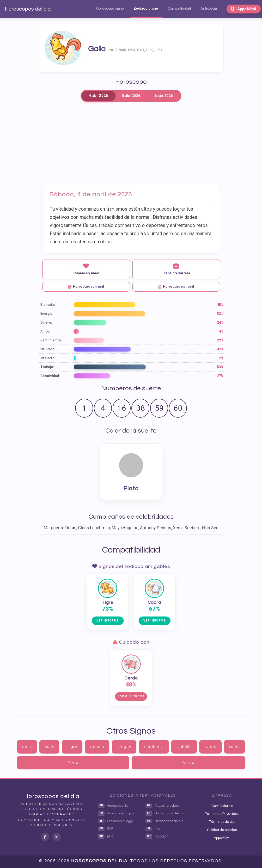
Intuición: (48, 349)
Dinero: (46, 322)
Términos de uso (222, 822)
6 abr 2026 (164, 96)
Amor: (45, 331)
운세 (106, 837)
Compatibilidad (179, 8)
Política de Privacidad (222, 814)
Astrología (209, 8)
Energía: (47, 314)
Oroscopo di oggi (115, 821)
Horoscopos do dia (165, 821)
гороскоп (157, 837)
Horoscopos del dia (28, 9)
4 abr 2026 (98, 96)
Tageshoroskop (162, 806)
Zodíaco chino (146, 8)
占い (153, 829)
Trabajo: (47, 367)
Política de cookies (222, 830)
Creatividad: (50, 376)
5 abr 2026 (131, 96)
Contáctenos (222, 806)
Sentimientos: (52, 340)
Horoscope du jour (116, 813)
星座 (106, 829)
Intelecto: (48, 358)
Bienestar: (49, 305)
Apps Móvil (244, 9)
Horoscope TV (113, 806)
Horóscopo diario (110, 8)
